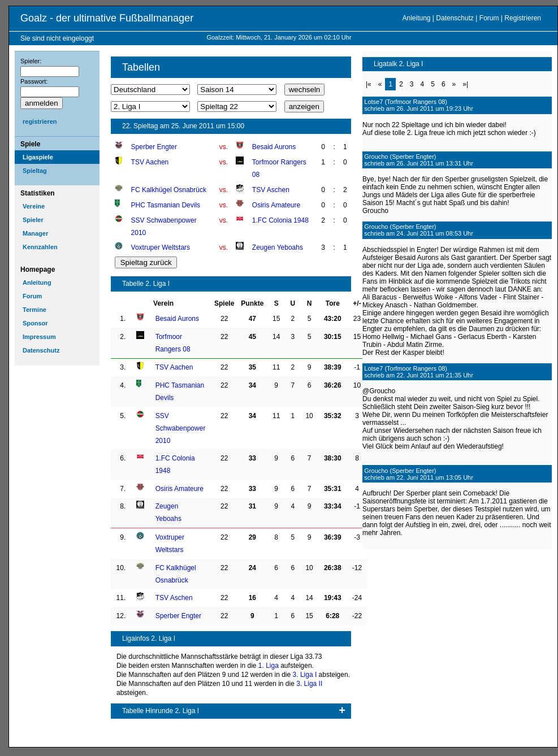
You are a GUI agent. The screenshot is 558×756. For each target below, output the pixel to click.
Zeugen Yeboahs (278, 247)
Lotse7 (373, 102)
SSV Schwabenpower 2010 (181, 428)
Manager (35, 233)
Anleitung (416, 18)
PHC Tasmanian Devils (166, 205)
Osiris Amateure (276, 205)
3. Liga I (305, 675)
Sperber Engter (154, 147)
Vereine (34, 206)
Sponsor (35, 323)
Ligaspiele (38, 157)
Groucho (376, 157)
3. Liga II (309, 684)
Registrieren (523, 18)
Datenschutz (455, 18)
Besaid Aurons (274, 147)
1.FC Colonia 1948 (280, 220)
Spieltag (35, 171)
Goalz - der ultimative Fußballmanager (107, 18)
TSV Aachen (150, 162)
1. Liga (269, 666)
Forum (489, 18)
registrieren (40, 121)
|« (369, 84)
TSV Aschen (271, 190)
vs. (224, 147)
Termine (34, 310)
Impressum (39, 337)
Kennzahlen (40, 247)
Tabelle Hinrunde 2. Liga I (161, 711)
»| (465, 84)
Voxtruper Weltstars (161, 247)
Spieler (33, 220)
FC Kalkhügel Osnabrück (169, 190)
